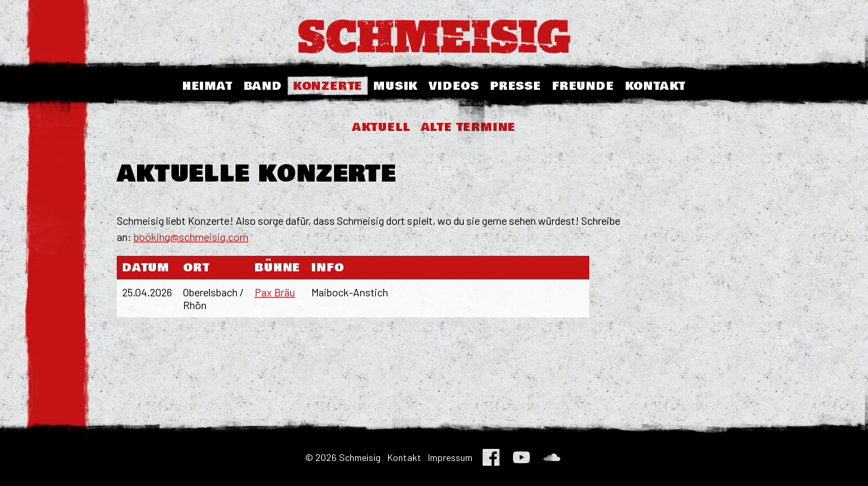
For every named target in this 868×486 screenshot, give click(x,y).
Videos (454, 86)
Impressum (450, 457)
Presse (516, 86)
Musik (396, 86)
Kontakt (656, 86)
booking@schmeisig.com (191, 237)
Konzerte (328, 86)
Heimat (208, 86)
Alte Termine (469, 127)
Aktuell (381, 127)
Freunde (583, 86)
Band (263, 86)
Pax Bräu (275, 292)
